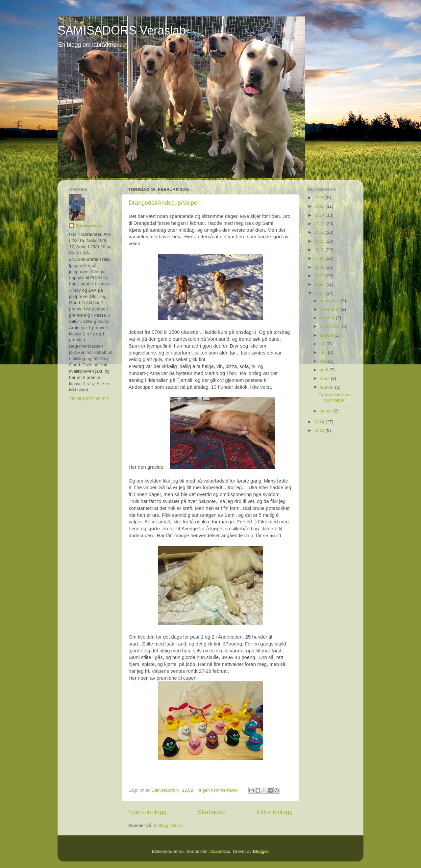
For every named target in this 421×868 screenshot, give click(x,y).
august (327, 335)
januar (326, 411)
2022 (320, 232)
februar (327, 387)
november (330, 309)
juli (323, 344)
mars (325, 378)
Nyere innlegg (148, 812)
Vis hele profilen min (89, 398)
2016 (320, 284)
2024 (320, 215)
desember (330, 301)
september (331, 326)
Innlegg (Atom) (168, 825)
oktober (328, 318)
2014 (320, 422)
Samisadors (88, 226)
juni (324, 352)
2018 (320, 267)
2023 (320, 224)
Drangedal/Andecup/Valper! (165, 203)
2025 (320, 206)
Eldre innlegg (275, 812)
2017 (320, 276)
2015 (320, 293)
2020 (320, 250)
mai (324, 361)
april (324, 370)
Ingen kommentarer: (219, 790)
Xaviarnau (220, 851)
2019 (320, 258)
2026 (320, 198)
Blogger (260, 851)
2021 (320, 241)
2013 (320, 430)
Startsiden (212, 812)
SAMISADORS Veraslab (122, 30)
